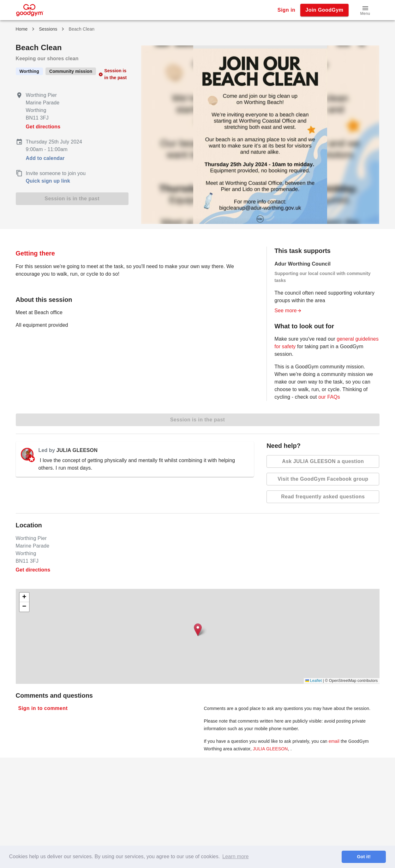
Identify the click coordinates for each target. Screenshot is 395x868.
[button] (365, 10)
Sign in (287, 10)
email (334, 741)
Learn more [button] (235, 856)
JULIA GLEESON (77, 450)
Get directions (43, 127)
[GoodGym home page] (30, 10)
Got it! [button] (364, 857)
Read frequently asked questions (323, 497)
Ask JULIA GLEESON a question (323, 461)
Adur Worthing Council (302, 264)
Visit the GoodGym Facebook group (323, 479)
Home (22, 29)
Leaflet (314, 681)
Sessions (48, 29)
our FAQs (329, 397)
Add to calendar (45, 158)
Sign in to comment (43, 708)
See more (288, 311)
